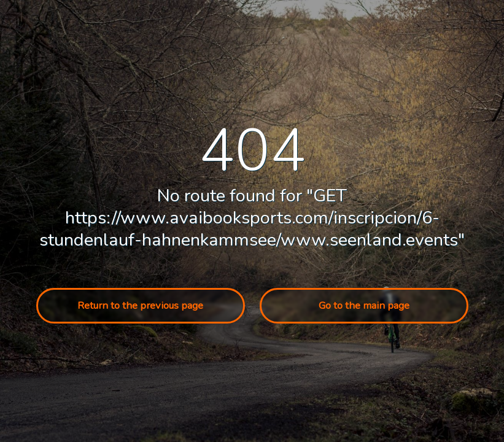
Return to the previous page (140, 305)
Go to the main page (364, 305)
